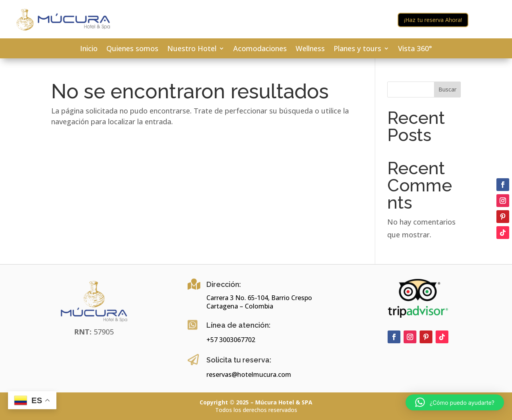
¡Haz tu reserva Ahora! (433, 20)
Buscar (447, 89)
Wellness (310, 49)
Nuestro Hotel (192, 49)
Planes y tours (357, 49)
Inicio (89, 49)
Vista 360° (415, 49)
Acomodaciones (260, 49)
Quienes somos (132, 49)
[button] (455, 402)
